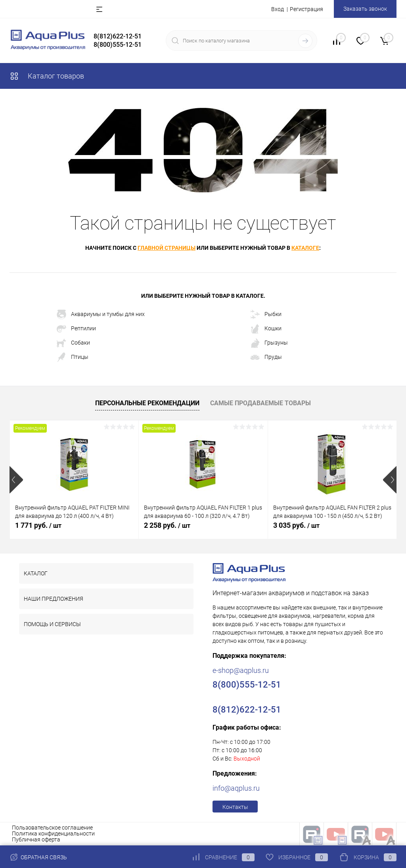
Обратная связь (38, 857)
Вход (278, 9)
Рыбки (266, 314)
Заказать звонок (365, 9)
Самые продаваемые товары (260, 403)
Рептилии (76, 329)
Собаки (73, 343)
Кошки (266, 329)
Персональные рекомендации (147, 403)
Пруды (266, 357)
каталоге (305, 248)
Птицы (73, 357)
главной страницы (167, 248)
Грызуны (269, 343)
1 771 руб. (38, 525)
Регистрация (306, 9)
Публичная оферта (36, 839)
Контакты (235, 807)
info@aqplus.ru (236, 788)
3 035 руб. (296, 525)
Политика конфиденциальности (53, 834)
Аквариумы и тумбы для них (101, 314)
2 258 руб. (167, 525)
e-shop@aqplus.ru (241, 670)
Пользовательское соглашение (52, 828)
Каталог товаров (47, 76)
